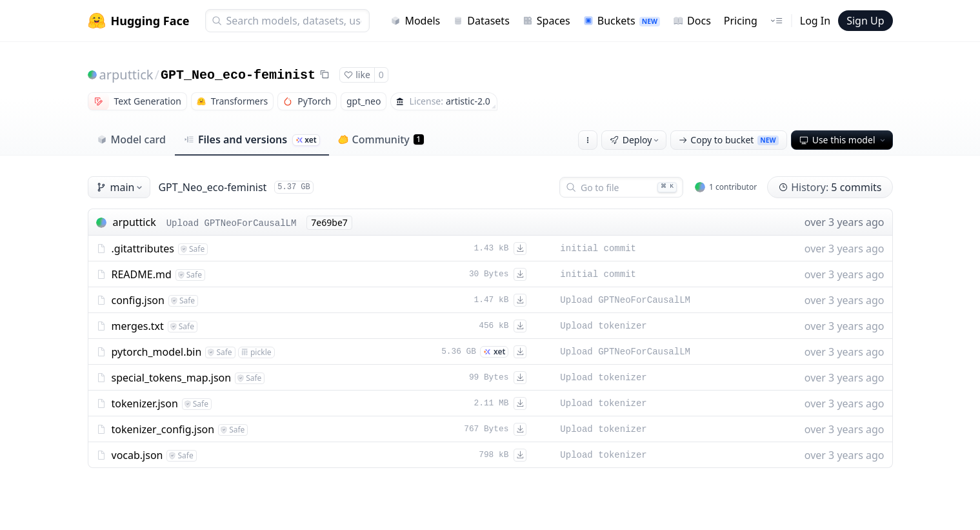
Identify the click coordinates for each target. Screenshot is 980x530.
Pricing (741, 21)
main (121, 187)
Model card (131, 139)
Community (381, 139)
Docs (692, 21)
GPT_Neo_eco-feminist (238, 75)
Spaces (546, 21)
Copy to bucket (728, 140)
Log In (815, 21)
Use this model (843, 140)
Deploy (635, 140)
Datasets (481, 21)
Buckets (622, 21)
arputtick (126, 75)
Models (415, 21)
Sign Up (865, 21)
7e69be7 (329, 222)
